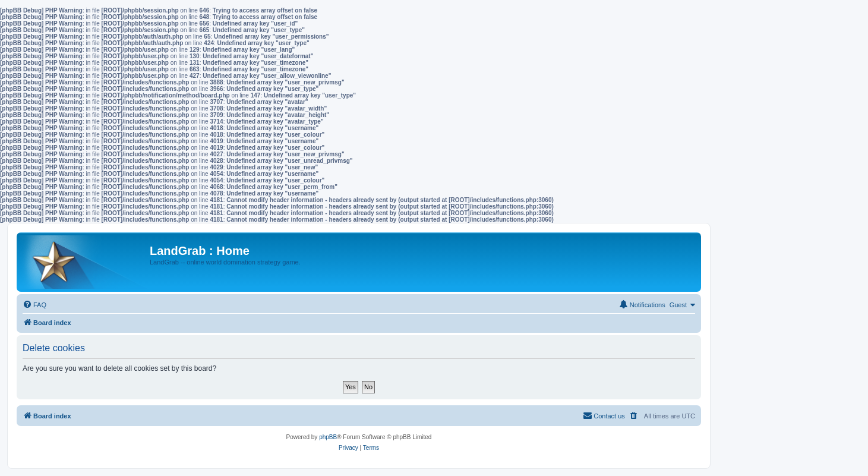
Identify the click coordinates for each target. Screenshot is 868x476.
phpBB (328, 437)
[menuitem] (34, 305)
